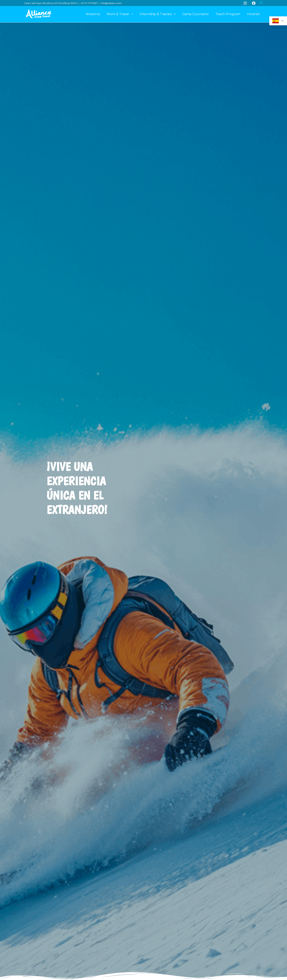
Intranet (253, 14)
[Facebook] (254, 3)
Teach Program (228, 14)
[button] (261, 3)
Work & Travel (120, 14)
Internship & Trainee (158, 14)
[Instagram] (245, 3)
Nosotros (94, 14)
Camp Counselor (196, 14)
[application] (132, 14)
